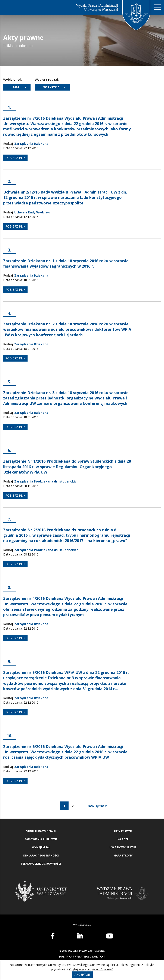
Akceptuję (83, 975)
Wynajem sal (41, 847)
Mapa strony (123, 856)
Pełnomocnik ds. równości (41, 864)
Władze (123, 839)
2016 (16, 87)
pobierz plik (15, 158)
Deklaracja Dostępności (41, 856)
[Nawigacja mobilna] (158, 7)
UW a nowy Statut (123, 847)
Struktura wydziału (41, 831)
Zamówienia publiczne (41, 839)
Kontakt (99, 957)
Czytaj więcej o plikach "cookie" (91, 969)
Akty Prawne (123, 831)
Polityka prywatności (76, 957)
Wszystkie (51, 87)
